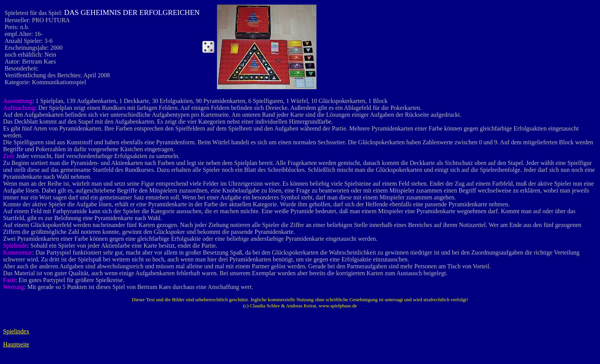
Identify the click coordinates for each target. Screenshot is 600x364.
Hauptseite (16, 344)
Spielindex (16, 331)
